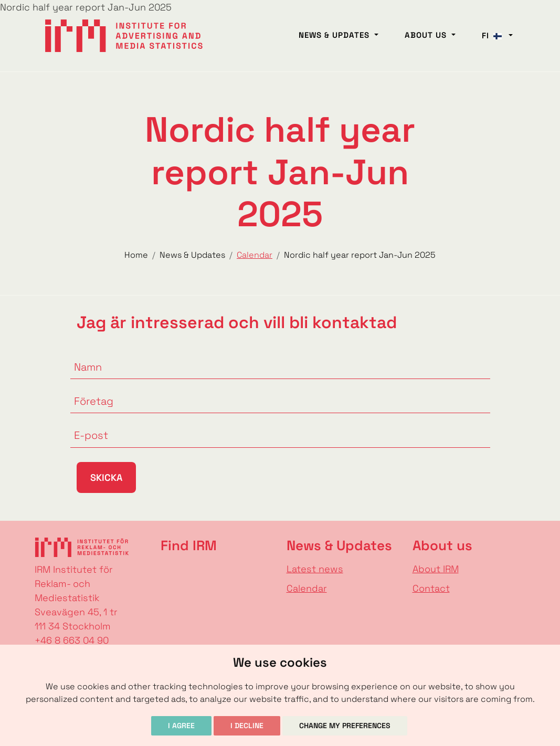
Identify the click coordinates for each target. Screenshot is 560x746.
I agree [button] (181, 726)
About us (427, 35)
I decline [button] (247, 726)
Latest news (315, 569)
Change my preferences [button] (345, 726)
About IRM (436, 569)
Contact (431, 588)
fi (494, 35)
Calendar (307, 588)
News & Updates (335, 35)
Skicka (106, 477)
